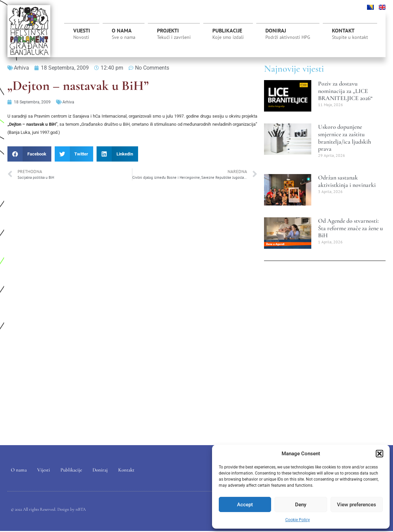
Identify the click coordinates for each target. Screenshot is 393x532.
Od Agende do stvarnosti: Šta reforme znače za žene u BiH (350, 228)
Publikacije (228, 34)
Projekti (174, 35)
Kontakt (350, 34)
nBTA (81, 510)
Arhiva (21, 68)
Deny (301, 505)
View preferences (357, 505)
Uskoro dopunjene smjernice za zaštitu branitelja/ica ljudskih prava (345, 138)
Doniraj (288, 34)
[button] (379, 454)
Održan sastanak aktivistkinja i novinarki (347, 181)
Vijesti (82, 34)
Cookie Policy (298, 520)
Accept (245, 505)
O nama (124, 34)
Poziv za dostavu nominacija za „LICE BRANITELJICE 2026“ (345, 91)
